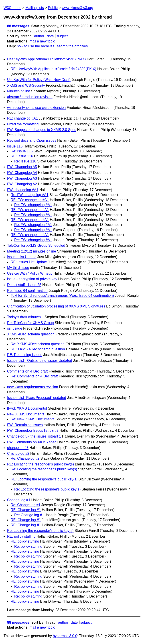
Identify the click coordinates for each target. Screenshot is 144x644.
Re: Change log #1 (25, 505)
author (39, 36)
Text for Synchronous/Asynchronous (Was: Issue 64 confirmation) (62, 296)
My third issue (18, 268)
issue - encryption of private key (32, 279)
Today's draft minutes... (25, 317)
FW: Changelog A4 (22, 173)
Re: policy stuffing (28, 546)
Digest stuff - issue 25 (24, 285)
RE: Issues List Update (29, 262)
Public (53, 8)
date (50, 36)
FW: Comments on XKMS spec (32, 442)
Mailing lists (35, 8)
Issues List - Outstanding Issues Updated (40, 361)
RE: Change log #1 (26, 510)
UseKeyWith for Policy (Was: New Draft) (39, 80)
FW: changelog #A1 (23, 190)
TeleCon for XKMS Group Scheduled (36, 245)
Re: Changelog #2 (25, 458)
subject (62, 36)
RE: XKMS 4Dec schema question (38, 349)
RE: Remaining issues (25, 355)
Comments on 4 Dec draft (27, 371)
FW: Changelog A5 (22, 167)
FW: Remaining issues (25, 425)
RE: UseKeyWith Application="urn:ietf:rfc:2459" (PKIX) (53, 69)
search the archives (72, 46)
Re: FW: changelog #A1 (30, 195)
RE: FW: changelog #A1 (30, 200)
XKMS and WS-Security (26, 85)
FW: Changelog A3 (22, 178)
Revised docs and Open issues (32, 140)
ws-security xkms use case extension (36, 108)
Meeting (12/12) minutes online (32, 251)
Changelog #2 (18, 454)
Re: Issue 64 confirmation (27, 291)
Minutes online (19, 91)
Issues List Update (22, 257)
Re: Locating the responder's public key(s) (44, 469)
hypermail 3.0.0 (65, 636)
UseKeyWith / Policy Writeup (30, 273)
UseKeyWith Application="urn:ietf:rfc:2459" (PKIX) (46, 59)
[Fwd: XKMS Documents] (27, 408)
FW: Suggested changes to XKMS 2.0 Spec (42, 130)
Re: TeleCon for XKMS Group (30, 323)
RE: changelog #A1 (22, 118)
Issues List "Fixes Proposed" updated (37, 398)
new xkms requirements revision (33, 387)
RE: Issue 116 (22, 156)
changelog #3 (18, 448)
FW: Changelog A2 (22, 184)
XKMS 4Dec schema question (31, 334)
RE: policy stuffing (21, 536)
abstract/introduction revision (30, 97)
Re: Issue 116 (22, 151)
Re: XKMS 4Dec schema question (38, 344)
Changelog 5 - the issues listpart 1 (34, 436)
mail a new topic (42, 41)
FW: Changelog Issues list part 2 (33, 430)
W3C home (12, 8)
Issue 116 (15, 146)
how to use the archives (36, 46)
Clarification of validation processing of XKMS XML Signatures (56, 306)
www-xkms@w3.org (77, 8)
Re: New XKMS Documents (33, 419)
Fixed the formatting (23, 124)
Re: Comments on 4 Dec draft (34, 376)
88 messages (18, 26)
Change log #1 (19, 500)
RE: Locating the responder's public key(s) (41, 464)
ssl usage (15, 328)
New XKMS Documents (26, 414)
